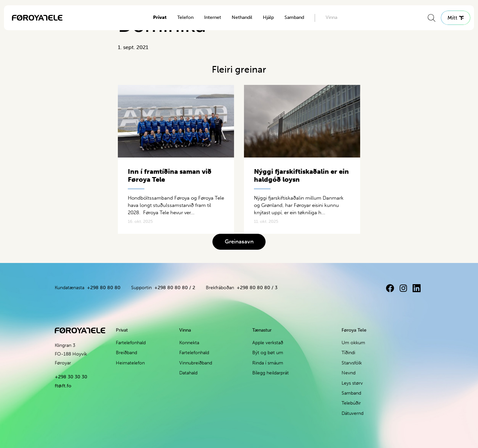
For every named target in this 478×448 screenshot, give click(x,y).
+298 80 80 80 (104, 288)
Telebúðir (351, 403)
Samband (294, 17)
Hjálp (268, 17)
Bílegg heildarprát (271, 373)
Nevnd (349, 373)
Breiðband (126, 353)
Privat (160, 17)
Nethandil (242, 17)
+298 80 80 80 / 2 (175, 288)
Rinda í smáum (268, 363)
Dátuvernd (353, 413)
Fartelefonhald (131, 343)
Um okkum (353, 343)
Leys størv (352, 383)
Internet (213, 17)
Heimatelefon (130, 363)
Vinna (331, 17)
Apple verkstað (268, 343)
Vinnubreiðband (196, 363)
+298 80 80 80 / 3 (257, 288)
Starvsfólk (352, 363)
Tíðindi (348, 353)
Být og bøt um (268, 353)
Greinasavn (239, 241)
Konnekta (189, 343)
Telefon (185, 17)
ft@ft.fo (63, 386)
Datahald (188, 373)
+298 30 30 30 (71, 377)
